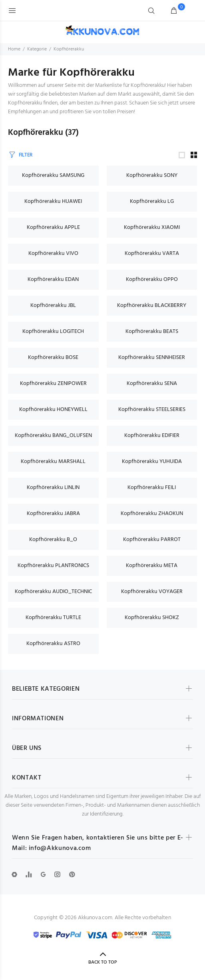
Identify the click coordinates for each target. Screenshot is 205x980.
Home (14, 49)
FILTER (26, 155)
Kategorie (37, 49)
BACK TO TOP (103, 962)
